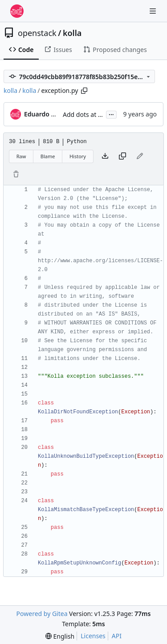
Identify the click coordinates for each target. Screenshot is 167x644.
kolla (72, 33)
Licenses (93, 636)
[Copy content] (122, 156)
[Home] (17, 11)
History (78, 156)
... (111, 114)
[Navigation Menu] (154, 11)
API (117, 636)
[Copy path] (84, 91)
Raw (21, 156)
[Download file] (105, 156)
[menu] (60, 636)
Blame (48, 156)
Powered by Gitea (42, 614)
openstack (37, 33)
